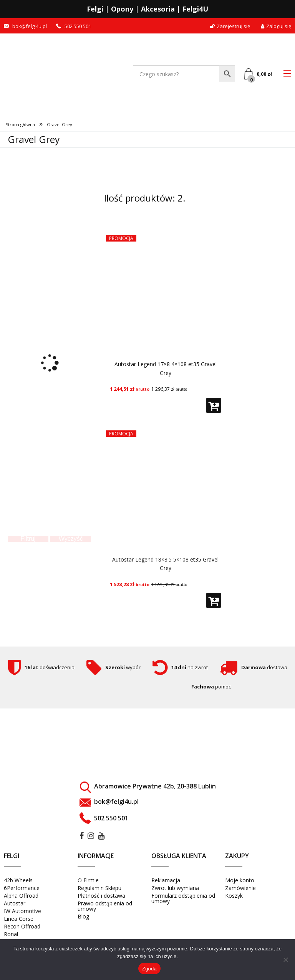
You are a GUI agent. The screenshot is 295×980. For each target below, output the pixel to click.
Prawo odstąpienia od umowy (105, 906)
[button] (214, 405)
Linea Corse (19, 919)
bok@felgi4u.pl (30, 26)
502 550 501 (78, 26)
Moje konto (240, 880)
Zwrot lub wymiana (175, 888)
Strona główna (20, 124)
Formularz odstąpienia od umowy (183, 898)
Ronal (11, 934)
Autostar (15, 903)
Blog (83, 916)
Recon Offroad (22, 926)
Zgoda (149, 969)
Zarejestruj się (230, 26)
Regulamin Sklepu (99, 888)
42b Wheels (18, 880)
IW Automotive (22, 911)
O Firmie (88, 880)
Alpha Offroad (21, 896)
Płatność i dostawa (101, 896)
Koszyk (234, 896)
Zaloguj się (276, 26)
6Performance (22, 888)
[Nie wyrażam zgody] (285, 960)
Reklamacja (166, 880)
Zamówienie (240, 888)
